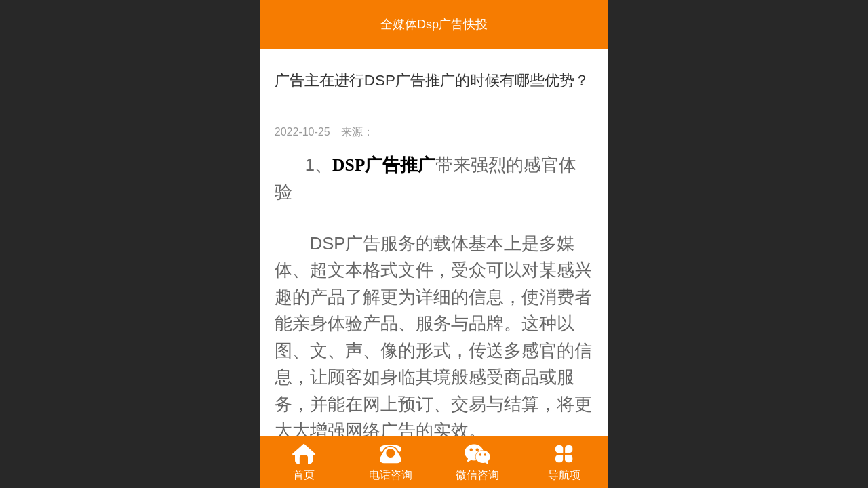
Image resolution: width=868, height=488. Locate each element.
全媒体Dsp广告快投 (434, 24)
